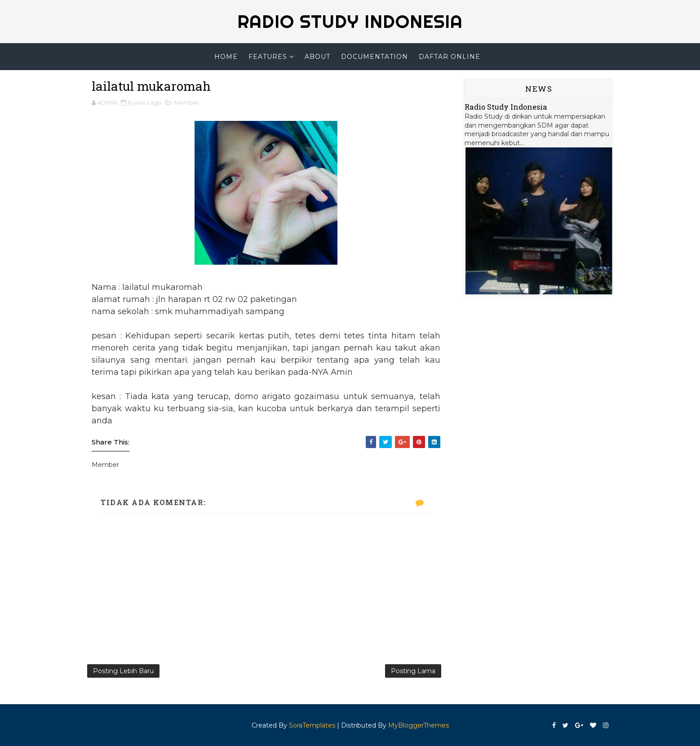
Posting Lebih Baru (123, 671)
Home (226, 57)
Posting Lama (413, 671)
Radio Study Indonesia (506, 107)
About (317, 57)
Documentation (374, 57)
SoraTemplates (312, 725)
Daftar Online (450, 57)
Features (268, 57)
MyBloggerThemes (419, 725)
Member (187, 102)
